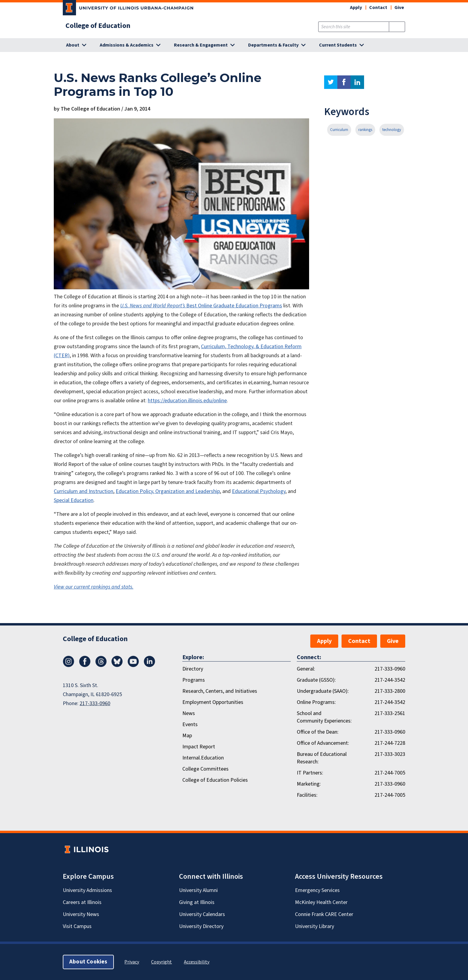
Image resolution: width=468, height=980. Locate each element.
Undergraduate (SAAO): (323, 691)
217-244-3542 (390, 680)
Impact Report (199, 747)
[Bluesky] (117, 665)
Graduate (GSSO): (316, 680)
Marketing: (309, 784)
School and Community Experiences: (324, 717)
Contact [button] (378, 8)
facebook (344, 82)
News (189, 713)
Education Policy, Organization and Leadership (168, 491)
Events (190, 724)
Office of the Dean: (318, 732)
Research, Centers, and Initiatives (220, 691)
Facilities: (307, 795)
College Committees (205, 769)
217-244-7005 (390, 773)
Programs (194, 680)
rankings (365, 130)
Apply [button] (356, 8)
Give (399, 8)
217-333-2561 (390, 713)
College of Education (98, 26)
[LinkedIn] (150, 665)
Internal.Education (203, 758)
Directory (193, 669)
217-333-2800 (390, 691)
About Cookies (88, 962)
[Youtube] (133, 665)
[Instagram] (68, 665)
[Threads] (101, 665)
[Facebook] (85, 665)
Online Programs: (316, 702)
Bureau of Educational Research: (322, 758)
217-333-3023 (390, 754)
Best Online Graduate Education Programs (234, 306)
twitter (331, 82)
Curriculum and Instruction (84, 491)
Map (187, 736)
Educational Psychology (259, 491)
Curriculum (339, 130)
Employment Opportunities (213, 702)
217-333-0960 (95, 703)
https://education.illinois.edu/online (187, 401)
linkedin (357, 82)
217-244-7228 (390, 743)
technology (392, 130)
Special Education (74, 500)
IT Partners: (310, 773)
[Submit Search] (397, 27)
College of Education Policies (215, 780)
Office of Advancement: (323, 743)
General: (306, 669)
